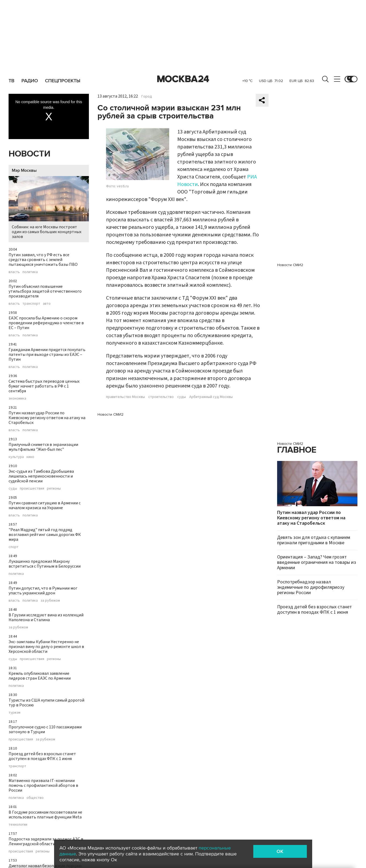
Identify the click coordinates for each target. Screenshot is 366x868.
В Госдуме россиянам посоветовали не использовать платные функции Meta (45, 815)
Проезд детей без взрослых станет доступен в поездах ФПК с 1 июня (42, 756)
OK (280, 851)
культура (16, 457)
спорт (14, 547)
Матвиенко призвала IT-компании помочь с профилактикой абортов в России (43, 785)
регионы (54, 489)
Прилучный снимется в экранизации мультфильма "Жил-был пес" (43, 447)
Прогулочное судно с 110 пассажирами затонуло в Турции (45, 729)
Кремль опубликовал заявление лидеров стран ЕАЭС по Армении (40, 676)
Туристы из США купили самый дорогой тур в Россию (46, 703)
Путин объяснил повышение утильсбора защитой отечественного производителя (45, 291)
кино (30, 457)
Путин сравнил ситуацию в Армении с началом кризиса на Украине (45, 505)
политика (30, 272)
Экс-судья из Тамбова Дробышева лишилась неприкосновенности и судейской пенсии (41, 476)
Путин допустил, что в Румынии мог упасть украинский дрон (43, 591)
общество (35, 798)
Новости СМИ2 (110, 414)
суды (13, 489)
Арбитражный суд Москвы (211, 397)
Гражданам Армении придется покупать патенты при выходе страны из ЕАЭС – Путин (47, 355)
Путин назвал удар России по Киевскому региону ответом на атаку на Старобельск (47, 418)
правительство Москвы (125, 397)
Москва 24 (183, 79)
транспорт (31, 304)
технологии (18, 825)
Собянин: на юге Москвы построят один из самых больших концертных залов (49, 208)
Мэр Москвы (24, 170)
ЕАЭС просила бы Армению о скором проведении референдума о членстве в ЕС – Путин (46, 323)
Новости (29, 154)
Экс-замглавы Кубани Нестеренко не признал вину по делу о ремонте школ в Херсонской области (46, 647)
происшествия (32, 489)
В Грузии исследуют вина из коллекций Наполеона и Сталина (46, 617)
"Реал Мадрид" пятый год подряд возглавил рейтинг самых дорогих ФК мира (45, 535)
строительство (161, 397)
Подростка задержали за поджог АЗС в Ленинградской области (46, 841)
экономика (17, 398)
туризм (14, 713)
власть (14, 272)
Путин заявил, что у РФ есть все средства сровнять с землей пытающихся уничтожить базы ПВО (43, 260)
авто (47, 304)
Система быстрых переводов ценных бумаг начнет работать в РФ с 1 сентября (44, 386)
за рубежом (50, 601)
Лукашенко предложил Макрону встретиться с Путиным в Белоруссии (45, 564)
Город (147, 96)
